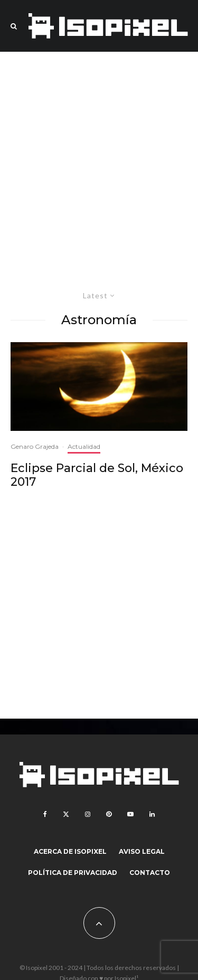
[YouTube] (130, 814)
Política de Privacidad (73, 873)
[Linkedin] (152, 814)
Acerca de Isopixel (70, 851)
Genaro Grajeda (35, 446)
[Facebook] (45, 814)
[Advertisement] (99, 167)
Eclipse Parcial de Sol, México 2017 (97, 475)
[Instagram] (88, 814)
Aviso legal (142, 851)
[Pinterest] (109, 814)
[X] (66, 814)
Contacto (150, 873)
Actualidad (84, 446)
